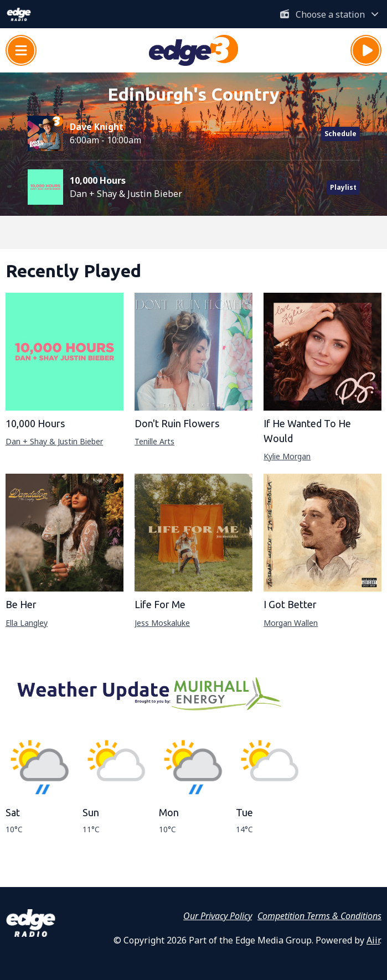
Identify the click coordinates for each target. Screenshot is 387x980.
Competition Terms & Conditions (319, 916)
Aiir (373, 940)
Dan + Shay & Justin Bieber (54, 441)
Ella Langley (27, 623)
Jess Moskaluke (162, 623)
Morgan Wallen (291, 623)
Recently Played (73, 271)
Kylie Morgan (287, 456)
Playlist (343, 187)
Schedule (340, 134)
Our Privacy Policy (218, 916)
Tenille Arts (154, 441)
